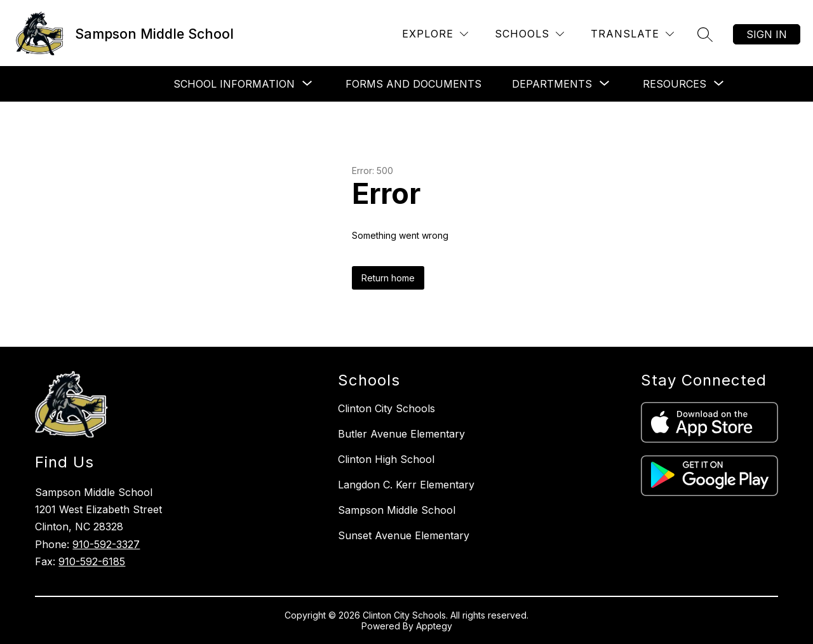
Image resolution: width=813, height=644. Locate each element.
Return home (388, 278)
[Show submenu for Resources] (675, 84)
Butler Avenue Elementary (401, 434)
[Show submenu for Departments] (552, 84)
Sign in (767, 34)
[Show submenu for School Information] (234, 84)
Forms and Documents (413, 84)
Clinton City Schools (386, 408)
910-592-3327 (106, 544)
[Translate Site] (632, 34)
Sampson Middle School (397, 510)
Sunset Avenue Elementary (404, 535)
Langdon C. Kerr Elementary (406, 485)
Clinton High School (386, 459)
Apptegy (434, 626)
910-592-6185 (92, 561)
